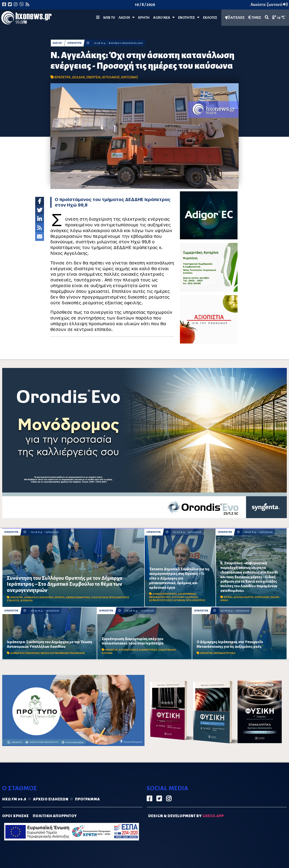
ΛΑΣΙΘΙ (57, 43)
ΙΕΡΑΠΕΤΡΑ (74, 43)
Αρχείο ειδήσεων (51, 799)
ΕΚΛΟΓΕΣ (210, 18)
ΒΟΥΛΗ (228, 597)
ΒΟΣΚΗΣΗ (27, 601)
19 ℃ (279, 18)
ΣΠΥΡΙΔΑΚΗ (262, 597)
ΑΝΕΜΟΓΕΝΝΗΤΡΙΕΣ (78, 597)
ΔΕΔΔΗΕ (79, 77)
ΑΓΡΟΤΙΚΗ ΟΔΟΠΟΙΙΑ (185, 597)
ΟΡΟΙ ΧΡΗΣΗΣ (16, 816)
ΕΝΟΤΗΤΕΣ (189, 18)
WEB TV (109, 18)
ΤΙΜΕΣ (255, 18)
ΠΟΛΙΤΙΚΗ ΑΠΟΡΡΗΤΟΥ (55, 816)
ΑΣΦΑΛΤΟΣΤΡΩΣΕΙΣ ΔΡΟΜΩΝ (167, 600)
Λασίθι (127, 18)
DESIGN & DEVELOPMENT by (186, 816)
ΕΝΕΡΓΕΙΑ (94, 77)
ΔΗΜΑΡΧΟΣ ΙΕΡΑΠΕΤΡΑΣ (39, 597)
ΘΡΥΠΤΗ (60, 597)
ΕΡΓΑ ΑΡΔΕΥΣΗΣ (196, 600)
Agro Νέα (164, 18)
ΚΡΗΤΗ (144, 18)
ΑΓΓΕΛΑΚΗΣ (111, 77)
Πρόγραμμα (87, 799)
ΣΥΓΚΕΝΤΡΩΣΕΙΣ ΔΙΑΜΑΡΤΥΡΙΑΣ (138, 650)
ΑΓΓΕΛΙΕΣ (235, 18)
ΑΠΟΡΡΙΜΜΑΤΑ (187, 594)
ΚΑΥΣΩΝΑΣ (130, 77)
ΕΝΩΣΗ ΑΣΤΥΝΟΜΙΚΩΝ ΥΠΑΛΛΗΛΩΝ (63, 653)
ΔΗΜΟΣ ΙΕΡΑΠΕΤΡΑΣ (165, 594)
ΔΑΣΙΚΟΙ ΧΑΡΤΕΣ (243, 597)
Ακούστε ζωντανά (269, 5)
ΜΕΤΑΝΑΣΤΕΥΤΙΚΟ (160, 597)
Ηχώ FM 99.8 (14, 799)
